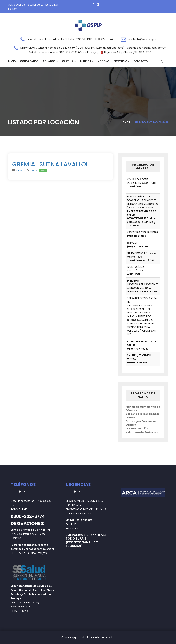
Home (126, 122)
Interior (86, 61)
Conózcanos (29, 61)
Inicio (12, 61)
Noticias (104, 61)
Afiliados (49, 61)
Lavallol (34, 170)
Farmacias (20, 170)
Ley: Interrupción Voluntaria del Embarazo (142, 430)
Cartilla (68, 61)
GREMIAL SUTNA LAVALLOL (50, 164)
